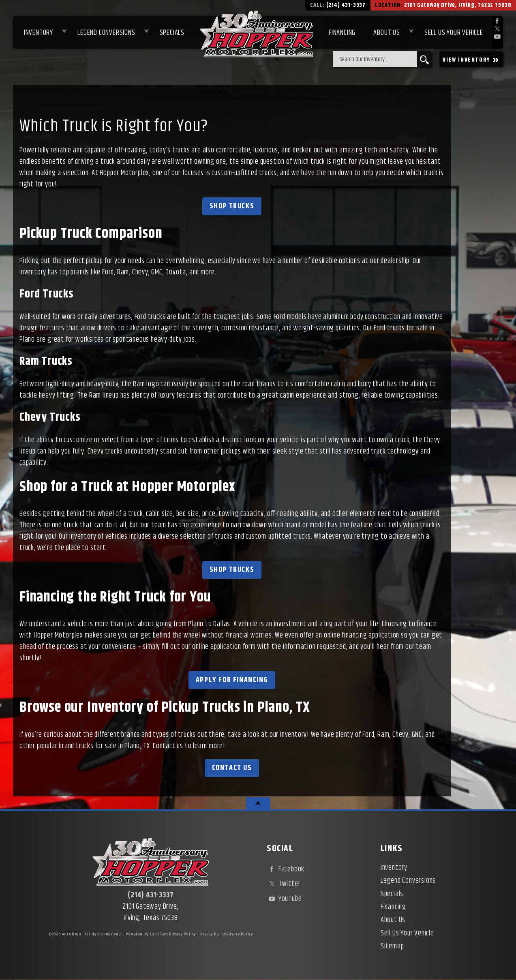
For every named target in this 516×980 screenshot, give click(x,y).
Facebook (286, 869)
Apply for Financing (232, 680)
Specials (172, 33)
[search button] (424, 59)
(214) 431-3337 (151, 895)
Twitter (284, 884)
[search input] (375, 59)
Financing (393, 907)
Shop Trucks (232, 206)
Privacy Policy (182, 934)
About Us (393, 920)
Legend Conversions (408, 881)
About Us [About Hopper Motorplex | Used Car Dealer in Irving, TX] (386, 33)
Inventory (39, 33)
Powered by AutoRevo (147, 934)
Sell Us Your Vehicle (454, 33)
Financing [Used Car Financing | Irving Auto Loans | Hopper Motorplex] (342, 33)
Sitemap (392, 946)
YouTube (284, 899)
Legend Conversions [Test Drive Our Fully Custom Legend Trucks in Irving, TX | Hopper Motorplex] (106, 33)
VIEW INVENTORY (471, 59)
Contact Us (232, 768)
